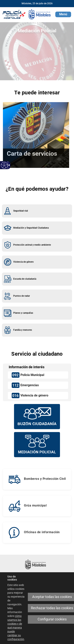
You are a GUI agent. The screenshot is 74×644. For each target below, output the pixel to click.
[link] (4, 165)
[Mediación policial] (37, 444)
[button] (63, 14)
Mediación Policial (37, 31)
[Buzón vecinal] (37, 416)
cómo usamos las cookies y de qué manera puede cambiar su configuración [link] (16, 628)
